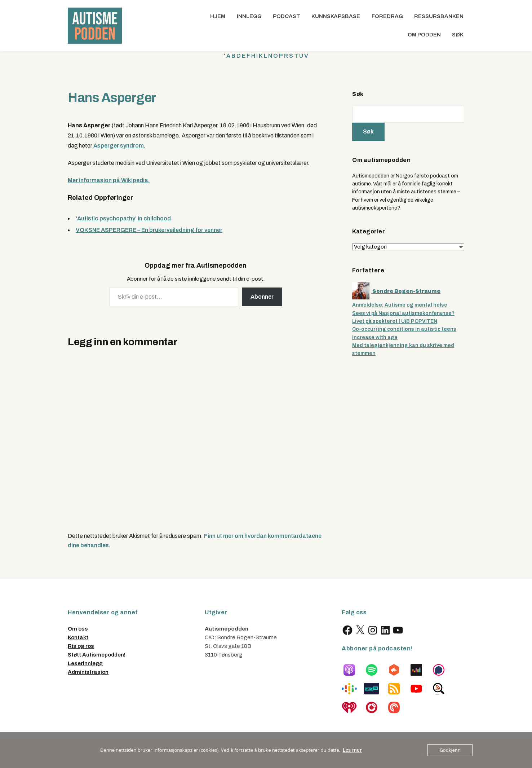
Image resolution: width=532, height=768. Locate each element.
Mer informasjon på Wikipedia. (109, 180)
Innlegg (249, 16)
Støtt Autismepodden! (97, 655)
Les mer (353, 750)
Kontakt (78, 637)
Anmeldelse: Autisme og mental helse (400, 305)
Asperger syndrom (119, 146)
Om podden (424, 35)
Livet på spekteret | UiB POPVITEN (395, 321)
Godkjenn (450, 750)
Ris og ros (81, 646)
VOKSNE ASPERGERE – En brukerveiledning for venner (149, 230)
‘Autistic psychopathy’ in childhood (123, 218)
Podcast (287, 16)
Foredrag (387, 16)
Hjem (218, 16)
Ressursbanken (439, 16)
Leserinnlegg (85, 663)
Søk (458, 35)
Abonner (262, 297)
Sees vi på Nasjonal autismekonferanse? (403, 313)
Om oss (78, 629)
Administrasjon (88, 672)
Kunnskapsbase (336, 16)
